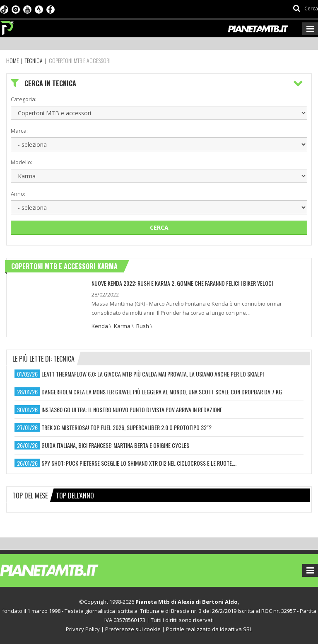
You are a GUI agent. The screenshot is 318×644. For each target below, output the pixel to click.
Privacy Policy (83, 629)
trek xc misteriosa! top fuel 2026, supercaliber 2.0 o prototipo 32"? (126, 427)
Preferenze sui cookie (133, 629)
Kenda (100, 326)
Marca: (19, 131)
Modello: (22, 162)
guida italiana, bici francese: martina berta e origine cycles (115, 445)
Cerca (159, 227)
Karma (122, 326)
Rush (143, 326)
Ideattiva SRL (236, 629)
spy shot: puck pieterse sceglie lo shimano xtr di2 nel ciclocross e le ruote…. (139, 463)
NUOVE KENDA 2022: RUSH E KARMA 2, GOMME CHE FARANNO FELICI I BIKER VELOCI (182, 283)
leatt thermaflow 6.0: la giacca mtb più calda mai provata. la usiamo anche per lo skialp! (153, 374)
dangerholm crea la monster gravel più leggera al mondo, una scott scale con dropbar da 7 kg (162, 392)
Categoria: (24, 99)
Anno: (18, 194)
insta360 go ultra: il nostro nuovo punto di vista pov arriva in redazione (132, 409)
